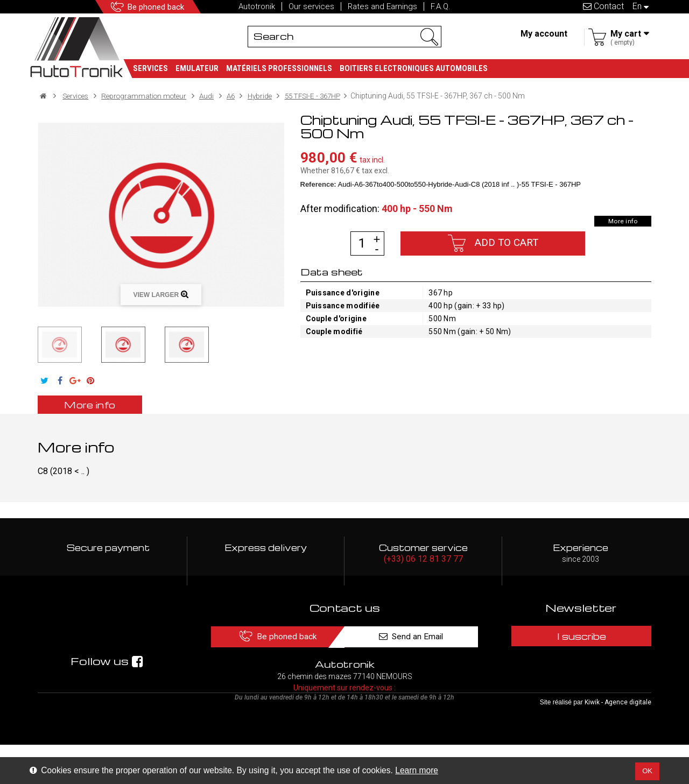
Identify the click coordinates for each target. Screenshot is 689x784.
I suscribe (581, 636)
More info (622, 221)
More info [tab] (94, 404)
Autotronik (257, 6)
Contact (603, 6)
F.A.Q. (441, 6)
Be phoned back (159, 7)
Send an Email (419, 636)
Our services (311, 6)
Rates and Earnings (382, 6)
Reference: (318, 184)
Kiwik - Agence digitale (618, 741)
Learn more (417, 770)
